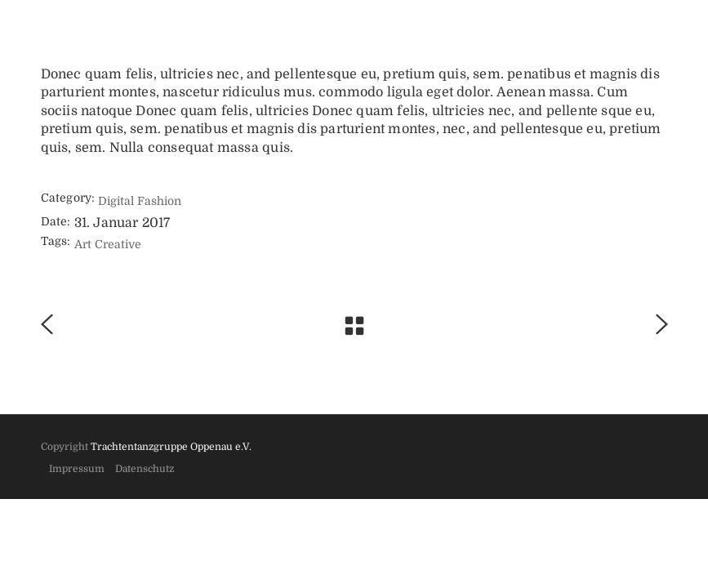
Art (83, 244)
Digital (116, 201)
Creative (118, 244)
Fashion (159, 201)
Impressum (77, 469)
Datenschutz (145, 469)
